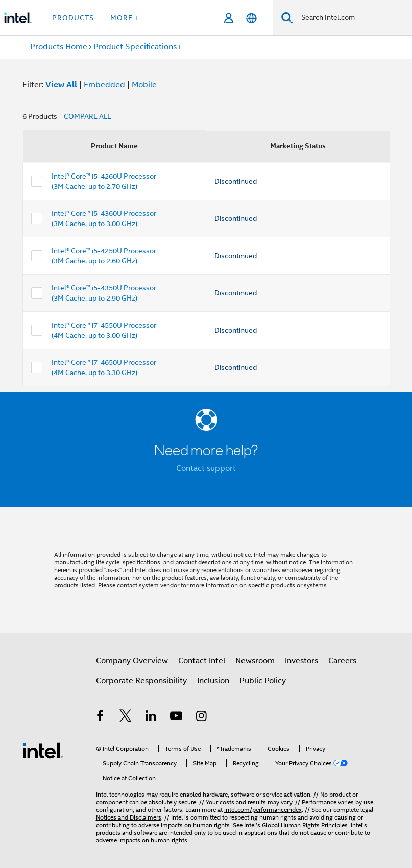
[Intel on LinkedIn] (151, 717)
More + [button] (125, 18)
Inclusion (213, 681)
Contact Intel (202, 661)
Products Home (59, 47)
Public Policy (263, 681)
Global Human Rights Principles (305, 825)
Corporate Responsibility (141, 681)
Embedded (104, 85)
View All (61, 84)
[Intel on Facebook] (101, 717)
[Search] (287, 18)
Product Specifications (135, 47)
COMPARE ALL (87, 116)
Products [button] (73, 18)
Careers (342, 661)
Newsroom (255, 661)
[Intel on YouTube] (176, 717)
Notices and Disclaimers (129, 817)
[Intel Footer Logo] (43, 750)
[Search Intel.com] (353, 18)
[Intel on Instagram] (202, 717)
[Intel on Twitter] (126, 717)
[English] (251, 18)
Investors (301, 661)
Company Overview (132, 661)
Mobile (144, 85)
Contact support (206, 468)
